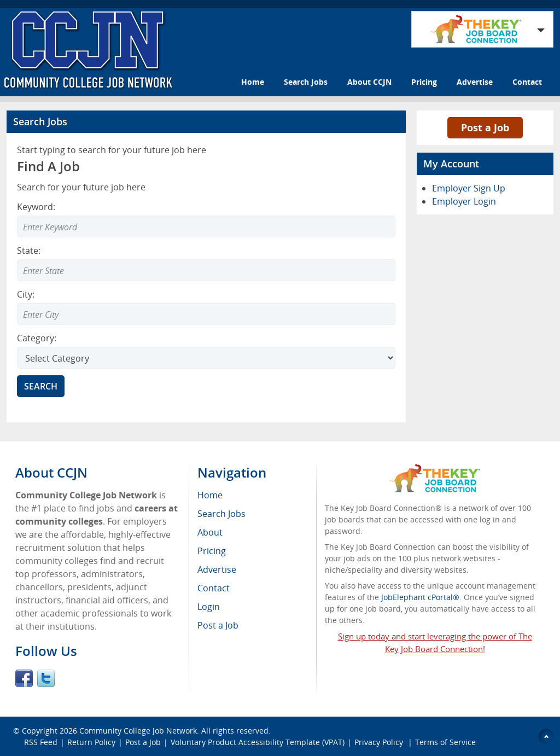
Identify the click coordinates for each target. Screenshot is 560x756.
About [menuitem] (210, 532)
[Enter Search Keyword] (206, 226)
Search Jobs (306, 82)
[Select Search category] (206, 358)
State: (29, 251)
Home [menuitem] (210, 495)
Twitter (46, 678)
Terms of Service (445, 742)
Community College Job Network (138, 731)
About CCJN (369, 82)
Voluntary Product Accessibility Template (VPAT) (258, 742)
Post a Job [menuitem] (218, 625)
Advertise (475, 82)
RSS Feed (41, 742)
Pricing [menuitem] (212, 551)
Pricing (424, 82)
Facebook (24, 678)
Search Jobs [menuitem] (221, 514)
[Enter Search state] (206, 270)
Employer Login (464, 201)
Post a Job (485, 127)
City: (26, 294)
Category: (37, 338)
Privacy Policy (380, 742)
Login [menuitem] (209, 607)
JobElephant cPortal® (420, 597)
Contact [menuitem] (214, 588)
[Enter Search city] (206, 314)
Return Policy (91, 742)
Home (253, 82)
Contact (527, 82)
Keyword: (36, 207)
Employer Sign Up (469, 188)
